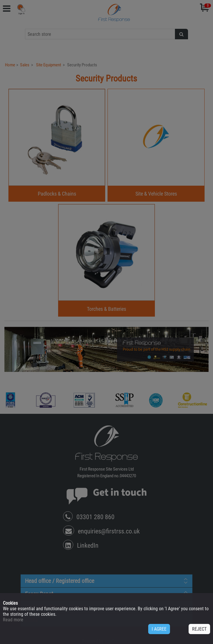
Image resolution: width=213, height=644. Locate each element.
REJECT (199, 629)
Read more (13, 620)
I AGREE (159, 629)
